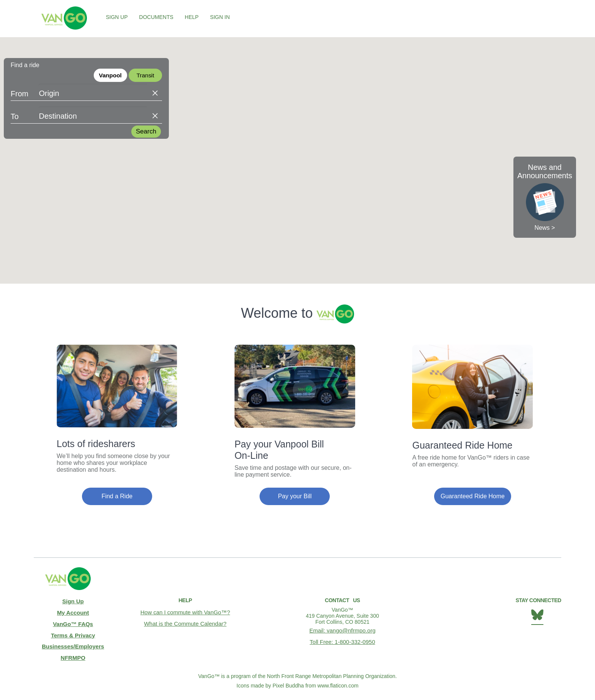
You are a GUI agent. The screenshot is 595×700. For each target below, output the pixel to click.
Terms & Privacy (73, 630)
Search (146, 132)
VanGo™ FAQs (73, 620)
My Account (73, 611)
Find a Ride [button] (117, 496)
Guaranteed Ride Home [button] (473, 496)
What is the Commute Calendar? (185, 622)
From (20, 94)
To (15, 117)
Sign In (220, 17)
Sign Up (117, 17)
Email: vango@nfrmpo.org (342, 630)
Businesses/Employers (73, 640)
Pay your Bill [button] (295, 496)
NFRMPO (73, 650)
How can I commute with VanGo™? (185, 612)
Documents (156, 17)
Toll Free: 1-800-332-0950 (342, 640)
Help (192, 17)
